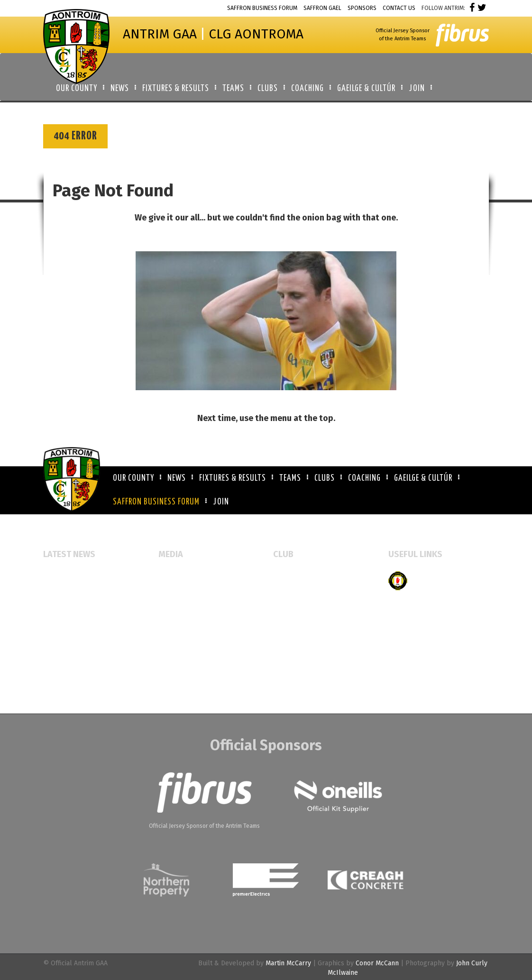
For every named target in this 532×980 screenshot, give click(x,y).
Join (221, 502)
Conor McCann (377, 963)
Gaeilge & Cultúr (423, 478)
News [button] (120, 89)
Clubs (325, 478)
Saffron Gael (322, 8)
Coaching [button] (307, 89)
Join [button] (417, 89)
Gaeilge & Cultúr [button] (366, 89)
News (177, 478)
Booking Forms (296, 606)
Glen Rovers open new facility (89, 576)
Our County (133, 478)
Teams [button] (233, 89)
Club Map (288, 591)
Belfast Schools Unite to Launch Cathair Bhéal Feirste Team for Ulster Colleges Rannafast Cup (92, 650)
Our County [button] (77, 89)
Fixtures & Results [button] (176, 89)
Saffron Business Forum (262, 8)
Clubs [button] (268, 89)
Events (169, 576)
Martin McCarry (288, 963)
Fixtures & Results (233, 478)
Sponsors (362, 8)
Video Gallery (179, 606)
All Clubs (287, 576)
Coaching (364, 478)
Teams (290, 478)
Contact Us (399, 8)
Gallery (170, 591)
